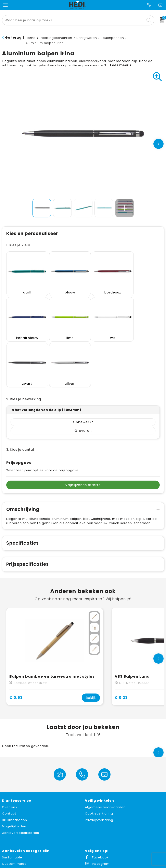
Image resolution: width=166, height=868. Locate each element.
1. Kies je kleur (18, 245)
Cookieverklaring (99, 759)
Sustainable (12, 803)
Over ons (10, 753)
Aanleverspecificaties (21, 778)
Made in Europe (15, 816)
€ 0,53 (16, 643)
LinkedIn (95, 816)
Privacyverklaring (99, 765)
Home (31, 38)
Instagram (97, 809)
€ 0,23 (121, 643)
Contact (9, 759)
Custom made (14, 809)
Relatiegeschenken (56, 38)
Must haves (12, 822)
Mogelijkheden (14, 772)
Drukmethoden (15, 765)
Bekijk (91, 643)
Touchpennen (113, 38)
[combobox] (74, 20)
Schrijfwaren (87, 38)
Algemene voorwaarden (105, 753)
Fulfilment (10, 828)
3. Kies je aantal (20, 395)
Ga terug (13, 38)
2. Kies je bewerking (24, 345)
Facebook (97, 803)
